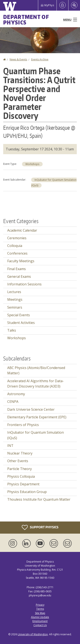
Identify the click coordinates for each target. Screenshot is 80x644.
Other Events (18, 461)
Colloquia (15, 246)
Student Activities (21, 323)
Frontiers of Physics (23, 425)
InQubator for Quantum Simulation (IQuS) (36, 435)
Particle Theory (20, 469)
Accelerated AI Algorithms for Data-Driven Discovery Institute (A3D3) (36, 384)
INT (10, 446)
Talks (12, 330)
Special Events (19, 315)
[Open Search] (74, 5)
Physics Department (23, 484)
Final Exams (17, 269)
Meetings (15, 299)
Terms (40, 609)
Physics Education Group (27, 492)
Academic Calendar (22, 230)
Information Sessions (24, 284)
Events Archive (40, 59)
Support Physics (40, 527)
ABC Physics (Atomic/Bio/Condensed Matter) (36, 370)
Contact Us (40, 625)
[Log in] (63, 5)
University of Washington (33, 634)
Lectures (14, 292)
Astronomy (16, 394)
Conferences (17, 253)
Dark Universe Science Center (31, 409)
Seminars (15, 307)
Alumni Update (40, 617)
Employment (40, 621)
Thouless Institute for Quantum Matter (39, 499)
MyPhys (47, 5)
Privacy (40, 605)
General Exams (19, 276)
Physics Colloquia (21, 476)
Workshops (32, 164)
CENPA (13, 402)
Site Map (40, 613)
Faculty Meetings (21, 261)
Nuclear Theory (20, 453)
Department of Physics (26, 20)
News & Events (18, 59)
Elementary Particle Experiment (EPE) (37, 417)
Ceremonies (17, 238)
